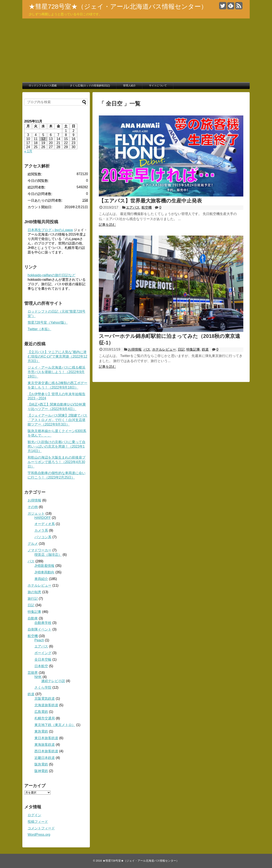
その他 (33, 507)
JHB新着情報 (44, 566)
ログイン (34, 815)
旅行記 (33, 599)
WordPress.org (39, 835)
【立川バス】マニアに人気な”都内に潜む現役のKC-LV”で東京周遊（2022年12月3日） (57, 356)
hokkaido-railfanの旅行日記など (52, 275)
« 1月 (28, 151)
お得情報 (135, 349)
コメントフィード (41, 828)
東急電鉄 (41, 731)
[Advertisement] (136, 50)
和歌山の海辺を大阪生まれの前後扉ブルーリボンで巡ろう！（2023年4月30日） (57, 462)
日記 (181, 349)
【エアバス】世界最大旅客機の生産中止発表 (150, 201)
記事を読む (107, 225)
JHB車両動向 (44, 572)
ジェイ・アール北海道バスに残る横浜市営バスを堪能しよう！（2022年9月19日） (57, 372)
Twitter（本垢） (39, 329)
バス (147, 349)
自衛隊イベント (40, 629)
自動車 (33, 618)
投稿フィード (38, 822)
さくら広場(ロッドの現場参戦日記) (90, 86)
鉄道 (205, 349)
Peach (39, 640)
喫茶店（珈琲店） (48, 555)
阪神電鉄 (41, 771)
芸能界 (33, 673)
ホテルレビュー (164, 349)
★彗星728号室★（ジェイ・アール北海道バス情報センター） (118, 6)
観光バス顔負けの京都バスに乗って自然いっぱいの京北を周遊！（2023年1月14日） (57, 446)
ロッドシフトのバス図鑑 (43, 86)
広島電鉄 (41, 712)
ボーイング (43, 653)
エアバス (133, 207)
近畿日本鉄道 (45, 758)
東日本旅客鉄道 (46, 738)
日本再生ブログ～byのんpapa (50, 230)
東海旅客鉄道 (45, 745)
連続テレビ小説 (53, 681)
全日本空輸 (43, 659)
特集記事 (193, 349)
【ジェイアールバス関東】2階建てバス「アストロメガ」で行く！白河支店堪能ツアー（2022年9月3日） (57, 420)
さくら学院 (43, 688)
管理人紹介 (129, 86)
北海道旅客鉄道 (46, 705)
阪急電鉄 (41, 764)
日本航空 (41, 666)
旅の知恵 (34, 592)
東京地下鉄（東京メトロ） (55, 725)
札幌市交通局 (45, 718)
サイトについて (158, 86)
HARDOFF (43, 518)
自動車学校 (43, 623)
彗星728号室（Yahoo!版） (48, 322)
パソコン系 (43, 537)
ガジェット (36, 513)
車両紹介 (41, 579)
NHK (38, 677)
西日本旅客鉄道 (46, 751)
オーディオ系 (45, 524)
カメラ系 (41, 530)
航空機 (147, 207)
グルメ (33, 544)
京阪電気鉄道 (45, 699)
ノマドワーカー (40, 550)
